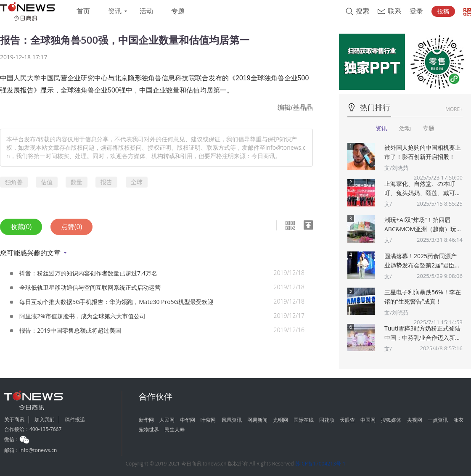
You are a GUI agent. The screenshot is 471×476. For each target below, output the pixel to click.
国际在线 (304, 420)
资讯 (115, 11)
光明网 (280, 420)
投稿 (443, 11)
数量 (77, 182)
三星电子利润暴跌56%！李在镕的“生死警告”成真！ (423, 297)
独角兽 (14, 182)
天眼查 (347, 420)
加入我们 (45, 419)
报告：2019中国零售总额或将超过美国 (70, 330)
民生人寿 (175, 430)
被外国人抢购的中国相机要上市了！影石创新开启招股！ (423, 152)
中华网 (188, 420)
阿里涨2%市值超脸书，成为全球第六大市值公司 (82, 316)
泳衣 (458, 420)
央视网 (415, 420)
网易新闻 (257, 420)
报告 (106, 182)
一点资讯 (438, 420)
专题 (178, 11)
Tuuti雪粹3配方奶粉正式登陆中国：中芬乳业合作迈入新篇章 (423, 333)
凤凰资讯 (232, 420)
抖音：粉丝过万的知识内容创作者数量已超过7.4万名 (88, 273)
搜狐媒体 (391, 420)
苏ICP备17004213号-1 (320, 464)
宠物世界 (149, 430)
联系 (394, 11)
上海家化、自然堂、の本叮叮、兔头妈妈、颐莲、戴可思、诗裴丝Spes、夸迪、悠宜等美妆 (423, 189)
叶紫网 (208, 420)
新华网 (146, 420)
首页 (83, 11)
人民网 (167, 420)
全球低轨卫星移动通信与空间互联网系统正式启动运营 (90, 287)
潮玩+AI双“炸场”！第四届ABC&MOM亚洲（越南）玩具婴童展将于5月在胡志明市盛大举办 (423, 225)
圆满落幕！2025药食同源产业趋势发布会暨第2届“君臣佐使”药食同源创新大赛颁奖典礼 (422, 261)
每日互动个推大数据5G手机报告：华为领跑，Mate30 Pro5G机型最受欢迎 (116, 302)
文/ (388, 204)
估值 (47, 182)
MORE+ (454, 109)
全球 (137, 182)
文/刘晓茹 (396, 168)
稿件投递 (75, 419)
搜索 (363, 11)
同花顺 (327, 420)
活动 (146, 11)
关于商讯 (14, 419)
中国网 (368, 420)
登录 (416, 11)
